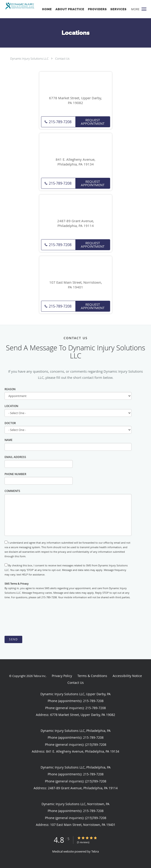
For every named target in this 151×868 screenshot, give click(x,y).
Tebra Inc (40, 676)
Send (13, 639)
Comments (12, 491)
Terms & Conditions (92, 676)
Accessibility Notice (127, 676)
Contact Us (62, 59)
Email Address (15, 457)
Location (11, 406)
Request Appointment (93, 122)
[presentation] (39, 618)
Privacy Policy (62, 676)
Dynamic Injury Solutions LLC (29, 59)
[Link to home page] (25, 6)
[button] (144, 9)
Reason (10, 389)
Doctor (10, 423)
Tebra (95, 851)
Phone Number (15, 474)
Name (9, 440)
